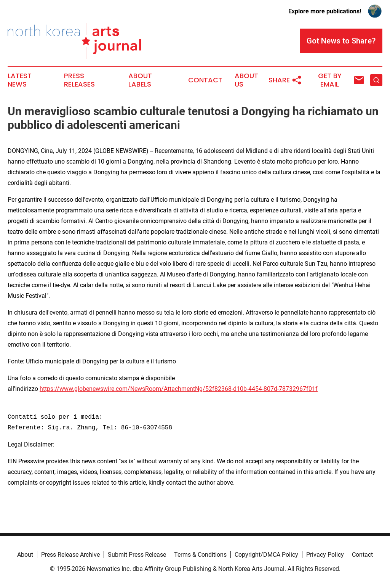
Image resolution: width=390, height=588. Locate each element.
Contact (205, 80)
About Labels (140, 80)
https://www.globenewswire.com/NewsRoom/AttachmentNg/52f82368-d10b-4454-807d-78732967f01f (179, 389)
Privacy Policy (325, 555)
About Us (246, 80)
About (25, 555)
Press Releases (79, 80)
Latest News (20, 80)
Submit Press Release (137, 555)
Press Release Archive (70, 555)
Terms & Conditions (200, 555)
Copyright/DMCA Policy (266, 555)
